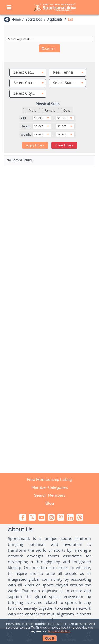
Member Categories (49, 487)
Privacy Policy (59, 631)
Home (16, 19)
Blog (50, 503)
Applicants (55, 19)
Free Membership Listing (49, 480)
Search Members (50, 495)
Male (30, 110)
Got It (50, 638)
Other (65, 110)
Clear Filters (64, 145)
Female (47, 110)
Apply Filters (35, 145)
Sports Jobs (34, 19)
